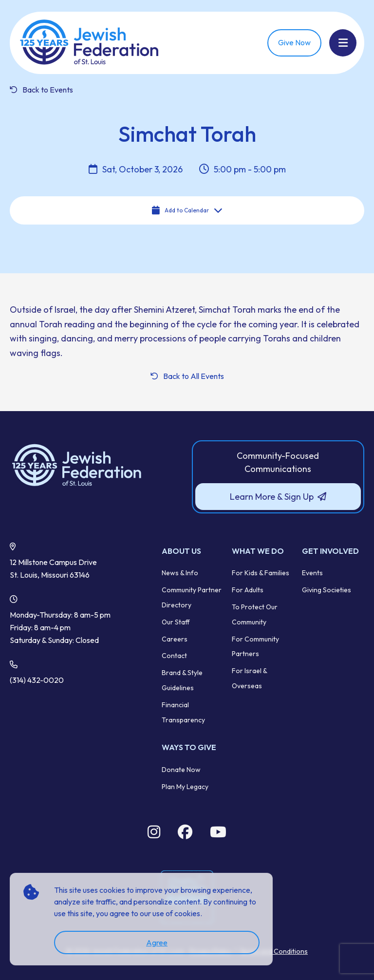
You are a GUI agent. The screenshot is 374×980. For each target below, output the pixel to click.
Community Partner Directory (192, 597)
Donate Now (181, 770)
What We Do (258, 551)
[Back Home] (90, 43)
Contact (174, 656)
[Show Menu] (343, 43)
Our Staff (176, 622)
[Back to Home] (96, 466)
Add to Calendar (187, 210)
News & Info (180, 573)
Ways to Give (189, 747)
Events (312, 573)
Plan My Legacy (185, 786)
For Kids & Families (261, 573)
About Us (181, 551)
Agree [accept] (157, 942)
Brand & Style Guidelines (182, 680)
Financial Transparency (183, 712)
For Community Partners (255, 647)
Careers (175, 639)
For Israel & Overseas (249, 678)
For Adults (248, 590)
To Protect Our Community (255, 614)
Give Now (294, 42)
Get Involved (330, 551)
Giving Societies (327, 590)
